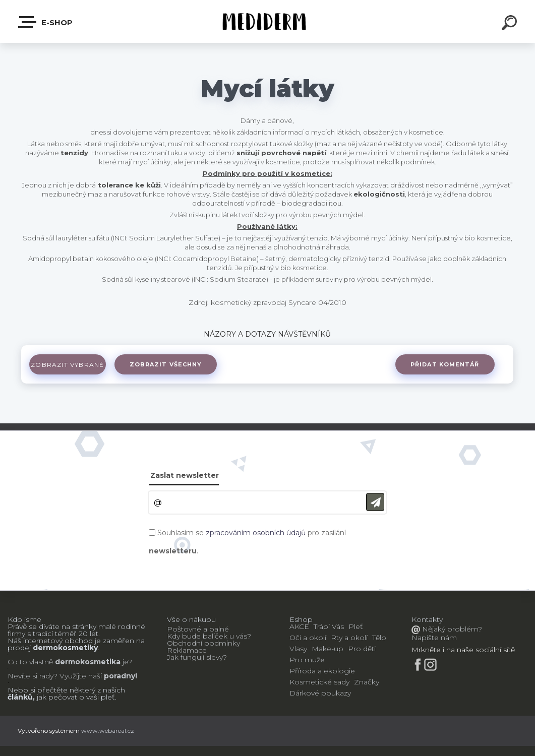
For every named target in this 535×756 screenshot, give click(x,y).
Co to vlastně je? (70, 662)
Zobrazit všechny (173, 364)
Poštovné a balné (198, 629)
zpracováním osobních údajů (256, 533)
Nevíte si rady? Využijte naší (55, 676)
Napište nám (434, 638)
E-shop (46, 22)
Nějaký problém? (451, 629)
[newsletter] (375, 502)
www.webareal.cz (108, 731)
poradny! (120, 676)
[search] (511, 24)
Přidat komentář (443, 364)
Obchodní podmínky (203, 643)
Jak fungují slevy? (197, 657)
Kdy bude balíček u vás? (209, 636)
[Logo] (267, 21)
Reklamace (187, 650)
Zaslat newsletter (185, 475)
